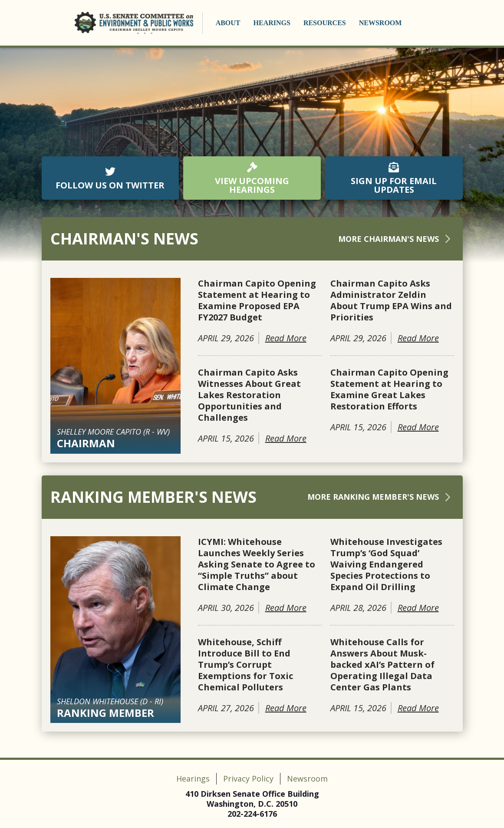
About (228, 23)
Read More (286, 338)
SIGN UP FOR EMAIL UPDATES (394, 179)
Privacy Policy (248, 779)
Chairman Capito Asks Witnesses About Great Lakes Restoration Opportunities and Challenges (249, 395)
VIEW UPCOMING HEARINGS (252, 179)
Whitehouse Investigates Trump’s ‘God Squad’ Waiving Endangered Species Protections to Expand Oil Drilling (386, 564)
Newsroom (380, 23)
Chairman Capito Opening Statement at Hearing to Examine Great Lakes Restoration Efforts (389, 389)
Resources (325, 23)
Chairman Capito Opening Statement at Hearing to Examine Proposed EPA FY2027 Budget (257, 300)
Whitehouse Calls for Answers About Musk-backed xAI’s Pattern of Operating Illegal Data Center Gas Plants (382, 665)
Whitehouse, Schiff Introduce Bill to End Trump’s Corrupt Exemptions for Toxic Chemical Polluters (245, 665)
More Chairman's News (396, 239)
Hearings (272, 23)
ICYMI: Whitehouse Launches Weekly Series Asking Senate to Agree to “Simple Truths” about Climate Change (257, 564)
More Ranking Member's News (381, 497)
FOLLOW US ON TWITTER (110, 179)
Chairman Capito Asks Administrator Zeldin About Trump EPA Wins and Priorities (391, 300)
